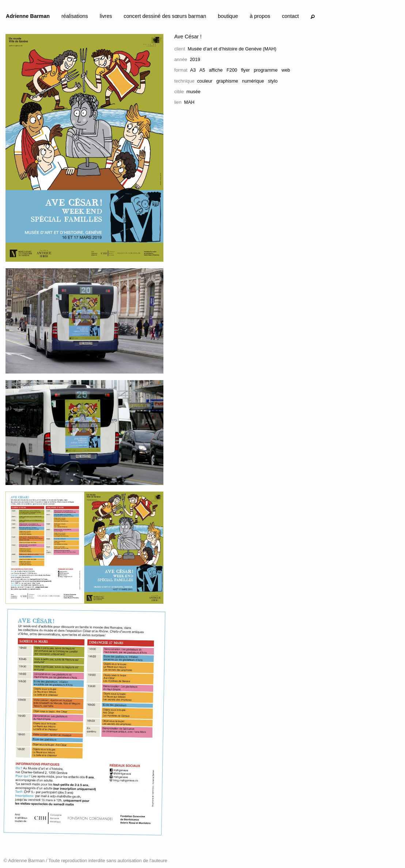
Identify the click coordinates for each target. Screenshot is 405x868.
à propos (260, 16)
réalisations (75, 16)
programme (266, 70)
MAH (189, 102)
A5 (202, 70)
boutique (228, 16)
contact (290, 16)
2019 (195, 59)
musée (193, 92)
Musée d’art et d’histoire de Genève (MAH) (232, 49)
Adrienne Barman (28, 16)
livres (106, 16)
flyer (245, 70)
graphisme (227, 81)
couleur (205, 81)
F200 (232, 70)
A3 (193, 70)
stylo (273, 81)
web (286, 70)
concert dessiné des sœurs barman (165, 16)
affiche (216, 70)
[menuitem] (28, 18)
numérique (253, 81)
